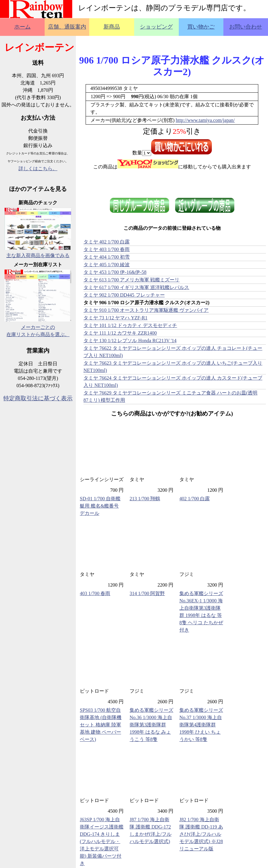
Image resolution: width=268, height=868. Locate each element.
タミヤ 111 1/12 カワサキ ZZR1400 (120, 333)
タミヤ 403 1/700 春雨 (107, 249)
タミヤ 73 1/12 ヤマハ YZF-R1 (115, 318)
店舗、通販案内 (67, 27)
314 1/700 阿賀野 (147, 593)
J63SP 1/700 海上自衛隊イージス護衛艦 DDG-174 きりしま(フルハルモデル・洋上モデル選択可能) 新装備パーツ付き (102, 841)
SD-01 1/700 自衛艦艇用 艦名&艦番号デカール (100, 506)
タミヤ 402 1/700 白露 (107, 242)
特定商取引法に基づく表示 (38, 398)
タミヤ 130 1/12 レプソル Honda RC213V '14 (130, 341)
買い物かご (201, 27)
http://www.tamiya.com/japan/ (205, 120)
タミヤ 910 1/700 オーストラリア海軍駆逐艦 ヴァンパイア (146, 310)
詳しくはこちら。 (38, 169)
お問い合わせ (246, 27)
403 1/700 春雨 (95, 593)
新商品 (112, 27)
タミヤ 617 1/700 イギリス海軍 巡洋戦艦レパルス (136, 287)
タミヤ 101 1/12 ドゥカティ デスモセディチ (130, 325)
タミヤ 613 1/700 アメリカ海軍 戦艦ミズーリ (131, 280)
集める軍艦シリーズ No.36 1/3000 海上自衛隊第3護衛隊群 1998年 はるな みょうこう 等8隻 (151, 725)
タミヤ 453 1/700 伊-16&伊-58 (115, 272)
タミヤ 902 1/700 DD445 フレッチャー (124, 295)
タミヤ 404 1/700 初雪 (107, 257)
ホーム (22, 27)
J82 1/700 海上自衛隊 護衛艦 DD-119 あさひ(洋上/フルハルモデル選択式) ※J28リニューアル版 (201, 834)
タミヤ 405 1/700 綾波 (107, 265)
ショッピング (156, 27)
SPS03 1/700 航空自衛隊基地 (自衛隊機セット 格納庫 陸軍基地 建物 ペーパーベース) (101, 725)
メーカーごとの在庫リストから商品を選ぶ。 (38, 327)
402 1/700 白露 (195, 499)
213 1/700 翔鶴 (145, 499)
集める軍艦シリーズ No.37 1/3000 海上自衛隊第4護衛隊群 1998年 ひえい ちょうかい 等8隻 (201, 725)
